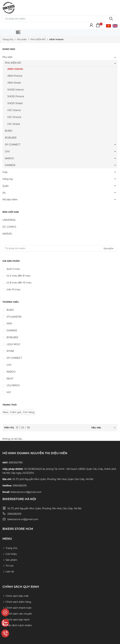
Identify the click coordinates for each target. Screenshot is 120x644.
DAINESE (10, 165)
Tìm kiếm (108, 249)
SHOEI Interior (16, 90)
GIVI (7, 152)
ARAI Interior (15, 69)
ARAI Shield (14, 83)
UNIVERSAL (9, 220)
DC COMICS (9, 227)
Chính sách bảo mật (16, 596)
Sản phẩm (10, 560)
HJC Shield (14, 124)
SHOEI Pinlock (16, 96)
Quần (6, 186)
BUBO (9, 131)
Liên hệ (8, 572)
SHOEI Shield (15, 103)
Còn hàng (29, 412)
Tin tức (8, 566)
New (5, 412)
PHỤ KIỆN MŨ (38, 39)
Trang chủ (8, 39)
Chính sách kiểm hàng (17, 602)
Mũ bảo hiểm (10, 200)
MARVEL (7, 234)
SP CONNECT (13, 145)
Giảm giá (16, 412)
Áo (4, 193)
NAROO (9, 158)
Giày (5, 172)
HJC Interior (14, 110)
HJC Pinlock (14, 117)
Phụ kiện (22, 39)
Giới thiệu (10, 554)
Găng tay (8, 179)
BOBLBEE (11, 138)
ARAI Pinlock (15, 76)
